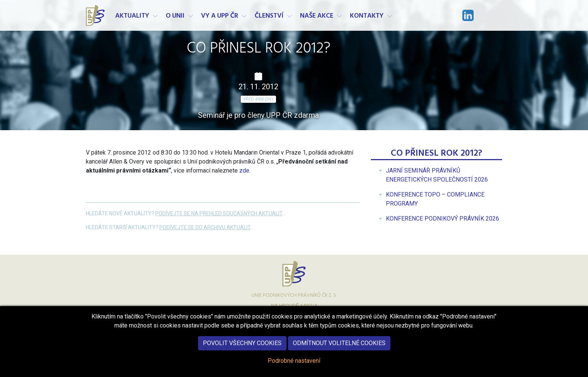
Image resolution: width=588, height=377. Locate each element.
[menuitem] (442, 219)
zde (244, 170)
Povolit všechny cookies (242, 348)
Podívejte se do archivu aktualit (205, 227)
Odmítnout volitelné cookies (339, 348)
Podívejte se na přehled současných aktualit (219, 213)
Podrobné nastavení (294, 366)
